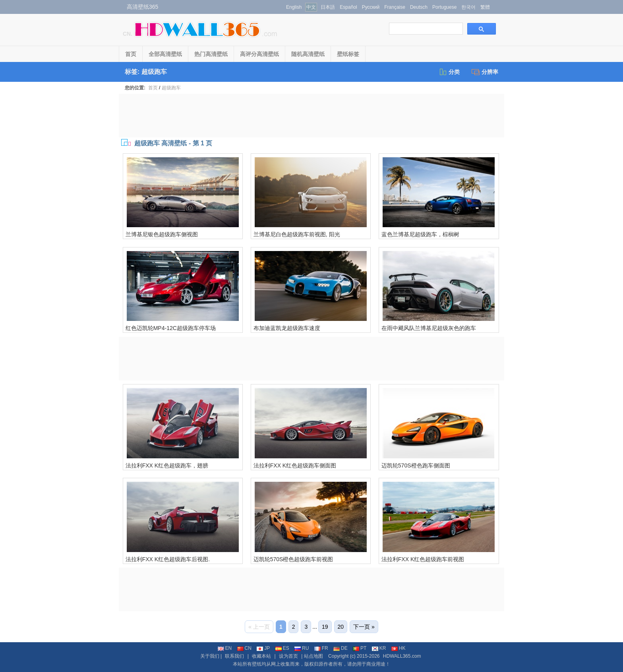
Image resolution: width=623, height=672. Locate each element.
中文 (311, 7)
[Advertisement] (311, 116)
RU (302, 648)
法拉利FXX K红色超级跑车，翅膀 (167, 465)
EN (225, 648)
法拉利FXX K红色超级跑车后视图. (168, 559)
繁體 (485, 7)
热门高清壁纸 (211, 54)
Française (395, 7)
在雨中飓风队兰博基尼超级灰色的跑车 (429, 328)
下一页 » (364, 627)
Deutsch (419, 7)
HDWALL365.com (402, 656)
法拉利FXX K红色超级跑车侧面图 (295, 465)
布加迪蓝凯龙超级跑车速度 (287, 328)
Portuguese (444, 7)
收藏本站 (261, 656)
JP (263, 648)
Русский (371, 7)
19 (325, 627)
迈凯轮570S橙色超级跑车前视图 (293, 559)
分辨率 (485, 72)
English (294, 7)
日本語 (328, 7)
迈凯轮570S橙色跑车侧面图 (416, 465)
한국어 (468, 7)
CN (244, 648)
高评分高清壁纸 (259, 54)
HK (399, 648)
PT (360, 648)
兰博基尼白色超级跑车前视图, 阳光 (297, 234)
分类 (449, 72)
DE (341, 648)
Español (348, 7)
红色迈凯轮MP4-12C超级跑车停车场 (171, 328)
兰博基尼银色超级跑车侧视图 (162, 234)
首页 (131, 54)
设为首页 (288, 656)
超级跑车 (171, 88)
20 (341, 627)
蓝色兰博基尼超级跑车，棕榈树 (420, 234)
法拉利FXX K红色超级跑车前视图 (423, 559)
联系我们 (234, 656)
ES (282, 648)
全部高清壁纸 (165, 54)
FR (321, 648)
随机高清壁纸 (308, 54)
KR (379, 648)
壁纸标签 (348, 54)
